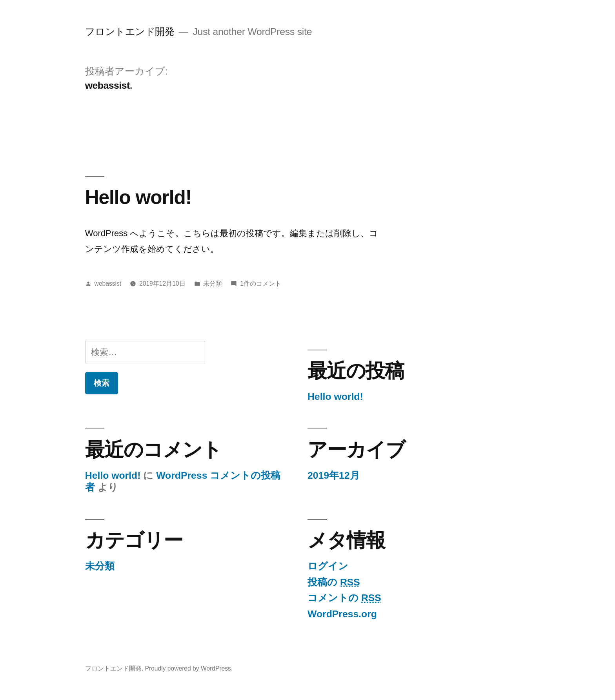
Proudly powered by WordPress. (189, 668)
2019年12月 (334, 475)
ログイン (328, 566)
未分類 (213, 283)
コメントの (344, 598)
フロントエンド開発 (130, 32)
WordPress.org (342, 614)
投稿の (334, 582)
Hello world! (138, 197)
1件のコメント (261, 283)
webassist (108, 283)
